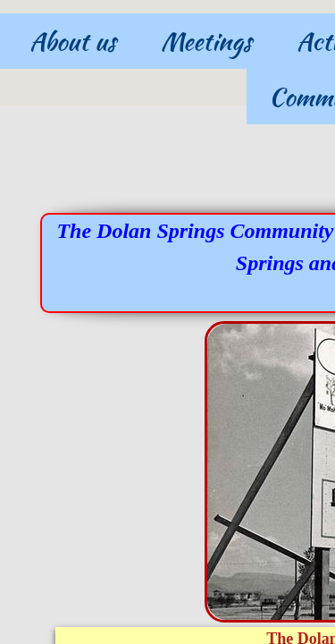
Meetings (206, 41)
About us (73, 41)
